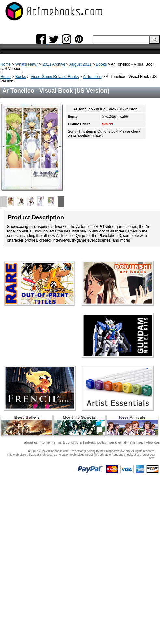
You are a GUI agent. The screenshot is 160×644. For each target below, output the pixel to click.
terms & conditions (67, 442)
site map (137, 442)
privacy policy (96, 442)
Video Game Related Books (55, 77)
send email (118, 442)
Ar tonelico (92, 77)
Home (6, 64)
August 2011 (80, 64)
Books (101, 64)
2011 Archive (54, 64)
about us (31, 442)
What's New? (27, 64)
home (45, 442)
